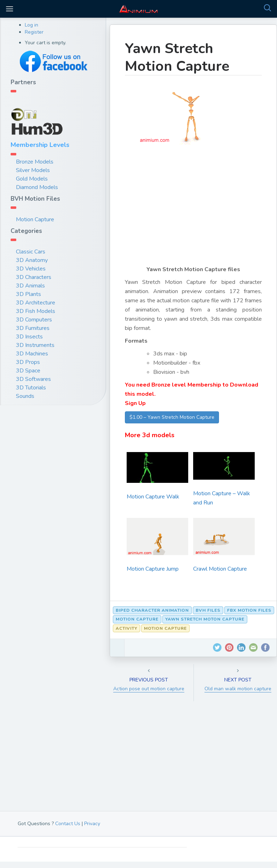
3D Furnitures (33, 328)
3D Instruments (35, 345)
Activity (126, 628)
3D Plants (28, 294)
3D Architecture (36, 303)
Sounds (25, 396)
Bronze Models (35, 162)
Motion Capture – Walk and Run (222, 498)
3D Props (28, 362)
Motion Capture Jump (153, 569)
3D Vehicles (31, 269)
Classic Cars (31, 252)
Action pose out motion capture (149, 689)
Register (34, 32)
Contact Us (68, 824)
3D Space (28, 371)
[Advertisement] (194, 210)
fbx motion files (249, 610)
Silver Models (33, 170)
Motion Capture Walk (153, 497)
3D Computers (34, 320)
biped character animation (152, 610)
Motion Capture (35, 219)
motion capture (137, 619)
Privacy (92, 824)
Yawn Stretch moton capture (205, 619)
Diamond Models (37, 187)
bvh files (208, 610)
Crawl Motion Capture (220, 569)
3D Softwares (33, 379)
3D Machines (32, 354)
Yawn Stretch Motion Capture (177, 57)
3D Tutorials (31, 388)
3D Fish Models (36, 311)
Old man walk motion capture (238, 689)
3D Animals (30, 286)
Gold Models (32, 179)
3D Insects (29, 337)
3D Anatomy (32, 260)
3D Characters (34, 277)
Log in (31, 25)
